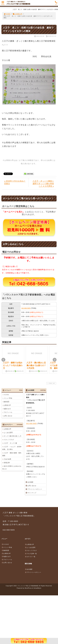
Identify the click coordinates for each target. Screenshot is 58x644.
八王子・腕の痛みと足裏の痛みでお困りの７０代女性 (36, 365)
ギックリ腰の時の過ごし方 (13, 436)
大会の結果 (8, 459)
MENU (3, 4)
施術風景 (6, 402)
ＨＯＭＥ (6, 395)
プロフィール (8, 412)
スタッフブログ (9, 440)
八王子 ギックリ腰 (10, 443)
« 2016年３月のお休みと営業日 (15, 182)
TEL (56, 4)
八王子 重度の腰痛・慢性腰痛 (12, 454)
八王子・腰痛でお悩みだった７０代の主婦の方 (13, 365)
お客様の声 (17, 14)
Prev (3, 360)
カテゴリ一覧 (30, 556)
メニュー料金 (8, 398)
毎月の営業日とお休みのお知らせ (12, 468)
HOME (7, 14)
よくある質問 (8, 433)
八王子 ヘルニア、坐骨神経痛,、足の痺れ (12, 448)
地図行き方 (7, 409)
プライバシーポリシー (35, 489)
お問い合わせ (8, 416)
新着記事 (7, 463)
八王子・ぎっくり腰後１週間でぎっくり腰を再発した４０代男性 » (43, 184)
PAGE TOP (51, 383)
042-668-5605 (26, 308)
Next (55, 360)
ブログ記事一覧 (31, 553)
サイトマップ (32, 493)
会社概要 (30, 482)
